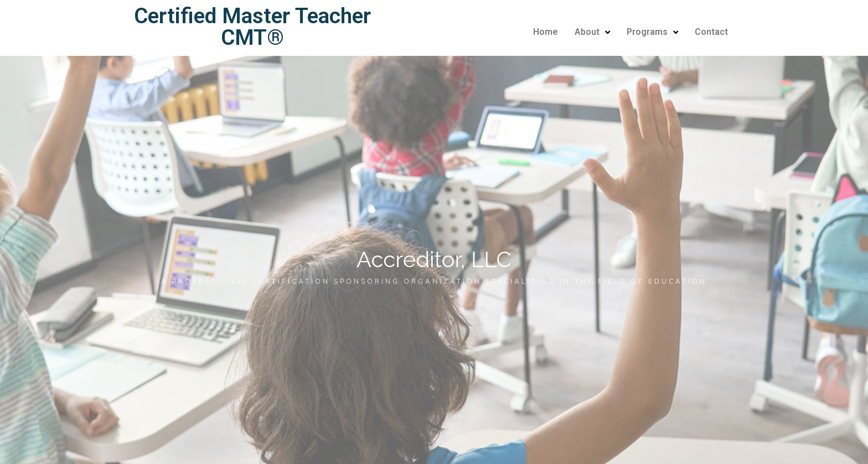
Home (546, 32)
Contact (711, 32)
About (592, 32)
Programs (652, 32)
